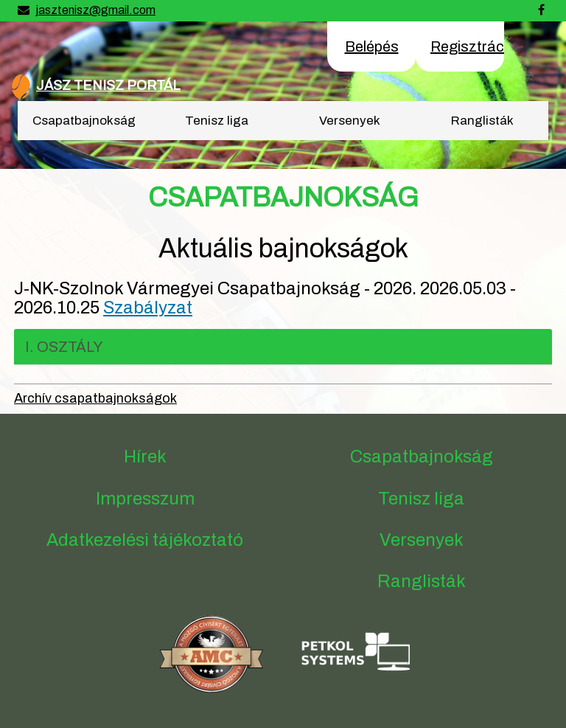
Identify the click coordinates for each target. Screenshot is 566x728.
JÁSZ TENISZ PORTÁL (108, 86)
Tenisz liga (217, 121)
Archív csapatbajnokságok (95, 398)
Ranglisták (482, 121)
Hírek (145, 457)
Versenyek (350, 121)
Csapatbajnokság (84, 121)
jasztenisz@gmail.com (95, 10)
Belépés (372, 46)
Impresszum (145, 499)
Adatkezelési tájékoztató (145, 540)
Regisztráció (473, 46)
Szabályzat (148, 308)
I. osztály (64, 347)
